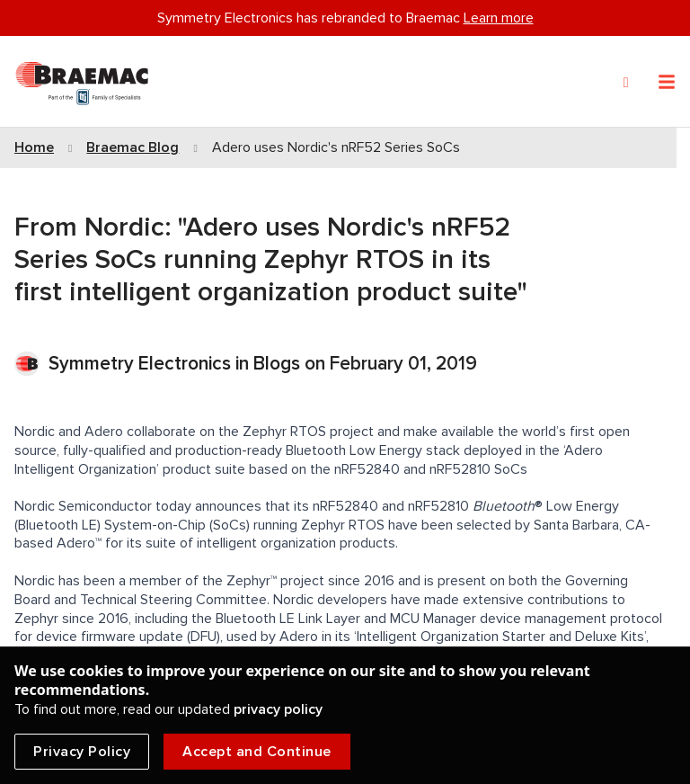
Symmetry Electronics (142, 364)
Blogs (277, 364)
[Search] (626, 83)
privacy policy (278, 709)
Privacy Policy (82, 752)
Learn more (499, 18)
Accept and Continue (257, 752)
